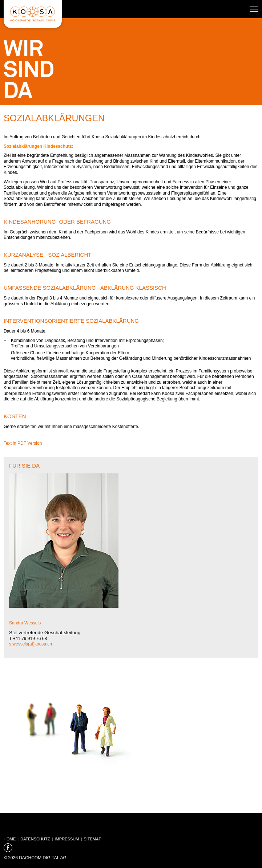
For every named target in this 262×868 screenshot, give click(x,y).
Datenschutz (35, 839)
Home (10, 839)
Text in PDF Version (23, 443)
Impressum (67, 839)
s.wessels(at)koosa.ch (31, 644)
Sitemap (92, 839)
